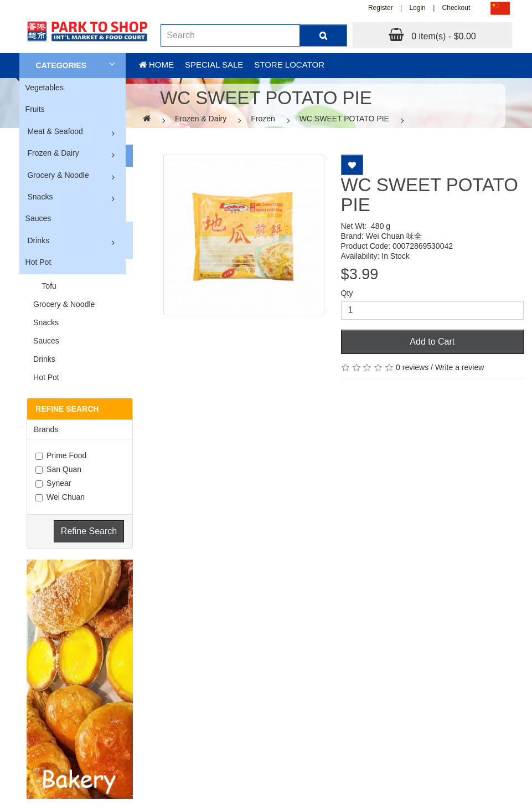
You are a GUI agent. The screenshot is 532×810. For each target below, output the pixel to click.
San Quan (58, 469)
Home (156, 65)
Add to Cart (432, 342)
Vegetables (45, 88)
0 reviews (412, 367)
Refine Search (89, 531)
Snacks (40, 197)
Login (417, 8)
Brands (46, 429)
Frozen (263, 119)
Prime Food (61, 455)
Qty (347, 293)
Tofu (45, 286)
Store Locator (289, 65)
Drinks (38, 240)
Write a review (459, 367)
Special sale (214, 65)
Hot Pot (38, 262)
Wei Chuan (60, 497)
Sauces (38, 218)
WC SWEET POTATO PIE (344, 119)
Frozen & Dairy (53, 153)
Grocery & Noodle (58, 175)
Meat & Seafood (55, 131)
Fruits (35, 109)
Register (381, 8)
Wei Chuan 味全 (394, 236)
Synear (53, 483)
